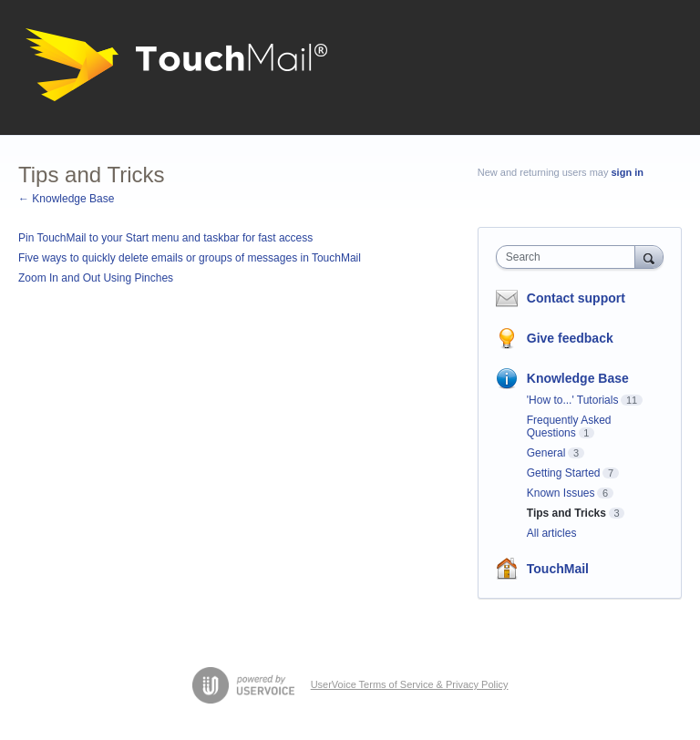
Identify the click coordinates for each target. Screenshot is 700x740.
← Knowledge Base (66, 199)
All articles (552, 533)
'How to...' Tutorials (573, 400)
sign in (628, 172)
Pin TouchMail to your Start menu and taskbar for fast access (165, 238)
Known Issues (561, 493)
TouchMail (558, 569)
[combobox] (570, 257)
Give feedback (570, 338)
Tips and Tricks (566, 513)
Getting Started (564, 473)
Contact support (576, 298)
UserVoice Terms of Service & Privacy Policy (410, 684)
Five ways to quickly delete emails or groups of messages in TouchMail (190, 258)
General (546, 453)
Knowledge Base (578, 378)
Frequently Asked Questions (569, 427)
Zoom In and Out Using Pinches (96, 278)
